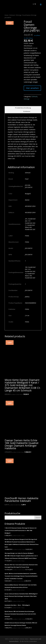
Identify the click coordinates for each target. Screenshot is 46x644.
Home (6, 15)
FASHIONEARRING (31, 303)
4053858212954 (30, 206)
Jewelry (27, 297)
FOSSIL (27, 236)
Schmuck (12, 15)
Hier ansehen (32, 88)
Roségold (28, 194)
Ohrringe (19, 15)
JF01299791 (29, 248)
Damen (27, 200)
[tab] (23, 108)
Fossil (27, 179)
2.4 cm (27, 316)
